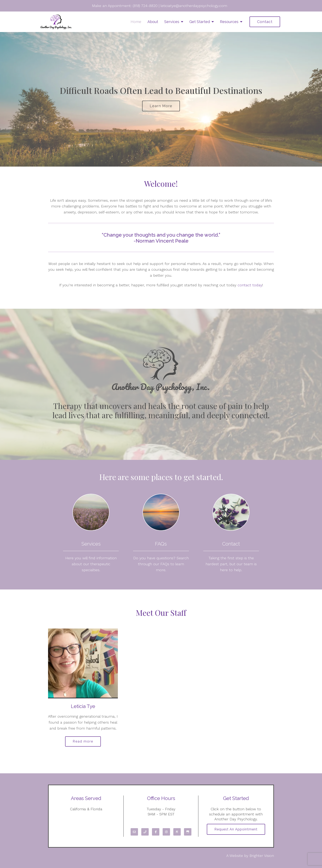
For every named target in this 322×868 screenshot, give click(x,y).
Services (172, 22)
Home (136, 22)
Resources (229, 22)
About (153, 22)
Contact (265, 22)
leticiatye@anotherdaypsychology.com (194, 6)
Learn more (161, 106)
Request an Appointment (236, 829)
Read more (83, 741)
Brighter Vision (262, 856)
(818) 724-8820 (145, 6)
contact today (250, 285)
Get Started (200, 22)
